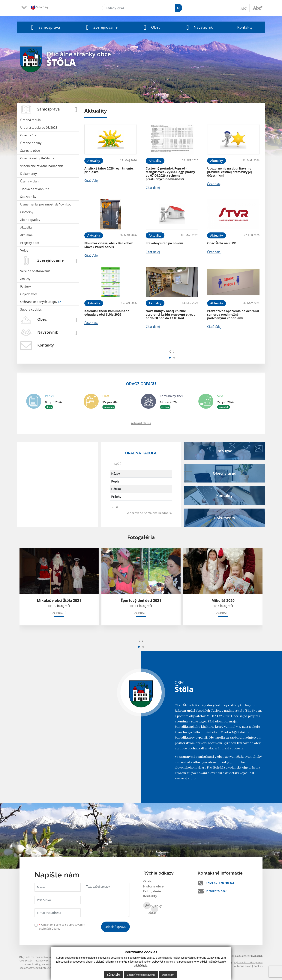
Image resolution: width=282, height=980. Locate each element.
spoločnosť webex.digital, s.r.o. (36, 968)
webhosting (34, 964)
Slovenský (40, 7)
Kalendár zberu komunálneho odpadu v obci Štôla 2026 (107, 313)
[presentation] (170, 351)
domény (68, 964)
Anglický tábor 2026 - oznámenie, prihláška (109, 170)
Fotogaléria (152, 892)
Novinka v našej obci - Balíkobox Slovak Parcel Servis (109, 245)
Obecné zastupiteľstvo (37, 158)
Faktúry (25, 286)
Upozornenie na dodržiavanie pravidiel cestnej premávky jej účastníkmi (229, 172)
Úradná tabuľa (30, 120)
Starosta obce (30, 151)
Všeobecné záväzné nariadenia (42, 166)
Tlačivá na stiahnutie (35, 189)
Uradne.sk (165, 513)
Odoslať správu (115, 927)
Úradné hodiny (31, 143)
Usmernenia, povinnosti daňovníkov (46, 204)
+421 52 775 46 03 (221, 883)
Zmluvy (25, 279)
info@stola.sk (217, 891)
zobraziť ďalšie (141, 423)
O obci (148, 881)
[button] (45, 27)
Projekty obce (30, 243)
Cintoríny (27, 212)
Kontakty (245, 27)
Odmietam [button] (168, 975)
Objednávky (28, 294)
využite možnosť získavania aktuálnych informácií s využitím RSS (57, 957)
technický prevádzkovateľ (69, 968)
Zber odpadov (30, 220)
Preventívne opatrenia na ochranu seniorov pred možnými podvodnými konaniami (233, 314)
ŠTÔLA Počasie (57, 456)
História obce (154, 887)
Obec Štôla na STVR (222, 243)
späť (117, 464)
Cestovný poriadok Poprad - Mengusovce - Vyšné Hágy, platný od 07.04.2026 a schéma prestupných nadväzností (170, 174)
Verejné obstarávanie (35, 271)
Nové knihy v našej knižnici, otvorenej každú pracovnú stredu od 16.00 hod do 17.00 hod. (171, 314)
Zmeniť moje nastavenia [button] (141, 975)
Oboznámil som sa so (62, 927)
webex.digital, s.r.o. (52, 964)
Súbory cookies (31, 309)
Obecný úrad (29, 135)
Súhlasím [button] (114, 975)
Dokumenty (28, 174)
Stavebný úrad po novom (164, 243)
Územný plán (29, 181)
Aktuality (26, 227)
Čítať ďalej (91, 181)
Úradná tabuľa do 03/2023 (39, 128)
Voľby (24, 250)
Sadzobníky (28, 197)
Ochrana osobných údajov (39, 302)
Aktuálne (26, 235)
